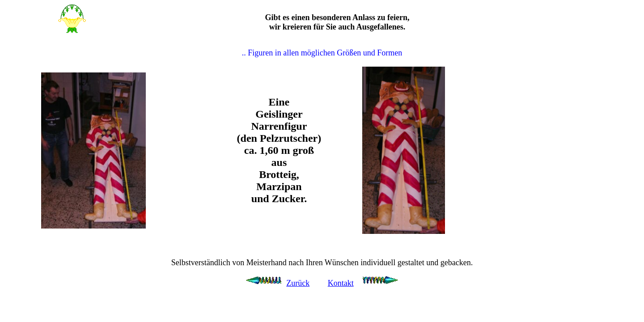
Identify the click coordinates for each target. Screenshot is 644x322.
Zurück (298, 283)
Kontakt (341, 283)
